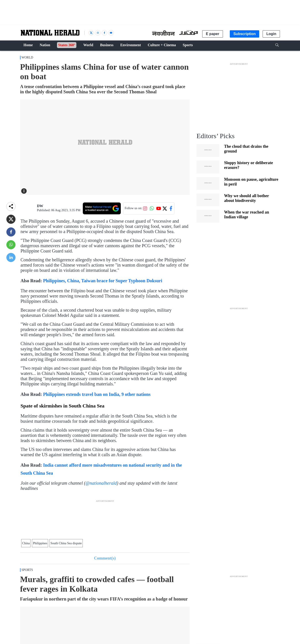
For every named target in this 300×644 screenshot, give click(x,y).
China (26, 543)
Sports (27, 570)
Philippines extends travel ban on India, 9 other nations (97, 394)
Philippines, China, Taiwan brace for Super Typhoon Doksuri (103, 281)
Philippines (40, 543)
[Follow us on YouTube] (159, 208)
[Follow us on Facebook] (171, 208)
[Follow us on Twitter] (165, 208)
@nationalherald (101, 483)
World (27, 57)
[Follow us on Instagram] (145, 208)
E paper (213, 34)
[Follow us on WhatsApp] (152, 208)
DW (40, 206)
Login (271, 34)
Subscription (245, 34)
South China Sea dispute (66, 543)
